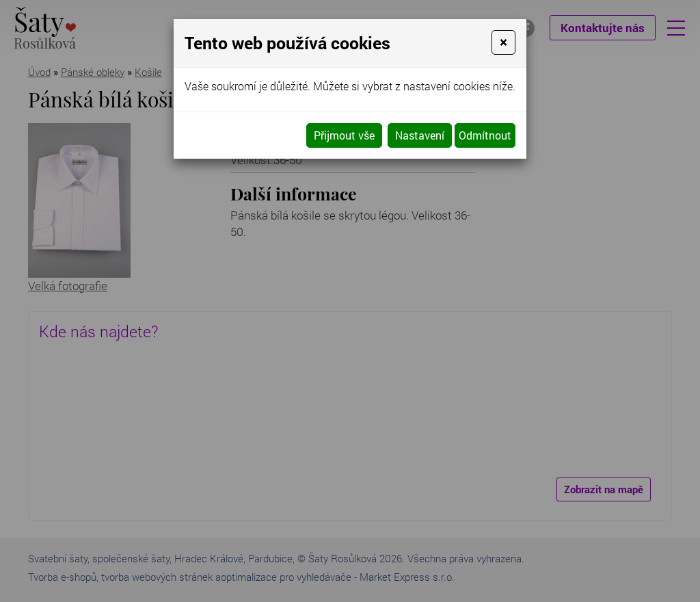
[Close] (503, 42)
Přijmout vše (344, 135)
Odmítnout (485, 135)
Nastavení (420, 135)
